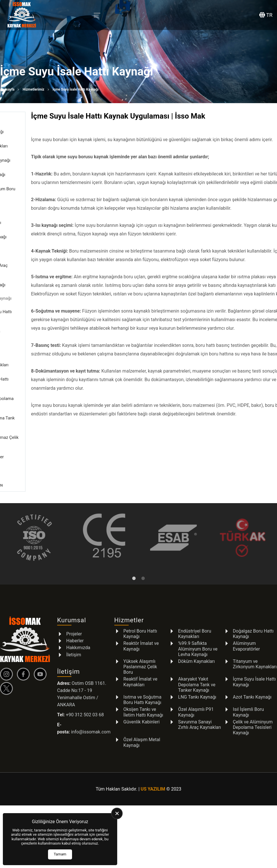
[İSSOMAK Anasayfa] (22, 15)
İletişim (74, 640)
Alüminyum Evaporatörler (247, 631)
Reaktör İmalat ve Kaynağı (141, 631)
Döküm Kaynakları (196, 646)
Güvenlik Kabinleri (142, 707)
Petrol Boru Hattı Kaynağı (140, 619)
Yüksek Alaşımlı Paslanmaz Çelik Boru (140, 652)
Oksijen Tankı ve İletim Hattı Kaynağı (143, 697)
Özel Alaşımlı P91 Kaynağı (196, 697)
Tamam (60, 854)
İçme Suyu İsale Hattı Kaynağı (254, 667)
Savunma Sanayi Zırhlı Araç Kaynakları (200, 709)
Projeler (74, 619)
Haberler (75, 626)
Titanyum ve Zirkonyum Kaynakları (255, 649)
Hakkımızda (78, 633)
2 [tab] (143, 563)
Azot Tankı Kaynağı (252, 682)
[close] (117, 813)
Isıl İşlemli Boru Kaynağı (249, 697)
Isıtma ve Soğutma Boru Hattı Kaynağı (143, 685)
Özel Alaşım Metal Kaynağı (142, 727)
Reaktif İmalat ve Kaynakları (141, 667)
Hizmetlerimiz (33, 89)
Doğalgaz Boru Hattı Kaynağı (253, 619)
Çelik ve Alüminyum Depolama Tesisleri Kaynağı (253, 712)
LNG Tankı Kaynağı (197, 682)
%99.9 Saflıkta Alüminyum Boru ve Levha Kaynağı (198, 634)
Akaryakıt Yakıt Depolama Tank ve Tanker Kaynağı (197, 670)
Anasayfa (7, 89)
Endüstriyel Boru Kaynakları (195, 619)
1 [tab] (134, 563)
